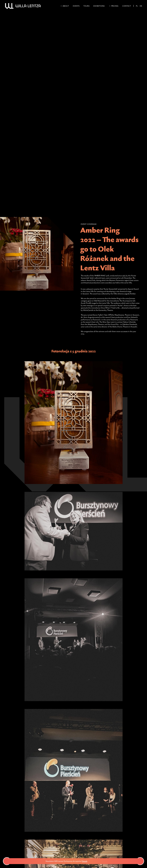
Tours (86, 6)
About (66, 6)
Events (76, 6)
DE (141, 6)
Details (87, 861)
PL (137, 6)
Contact (127, 6)
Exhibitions (99, 6)
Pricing (115, 6)
